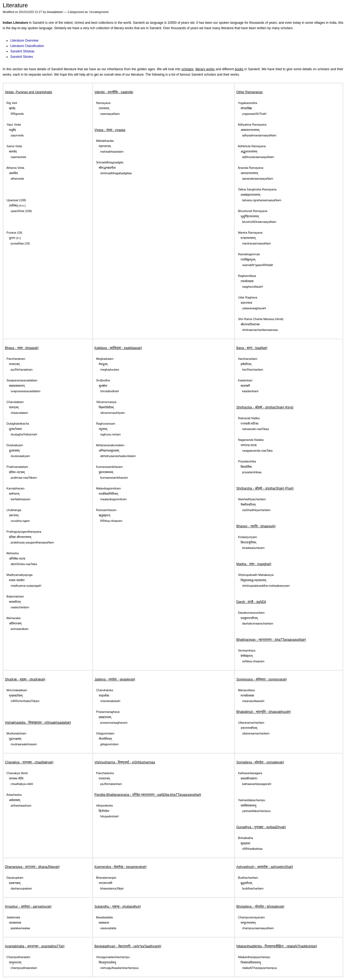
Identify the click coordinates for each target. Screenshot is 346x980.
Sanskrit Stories (22, 57)
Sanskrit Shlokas (22, 51)
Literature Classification (27, 46)
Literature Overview (24, 41)
